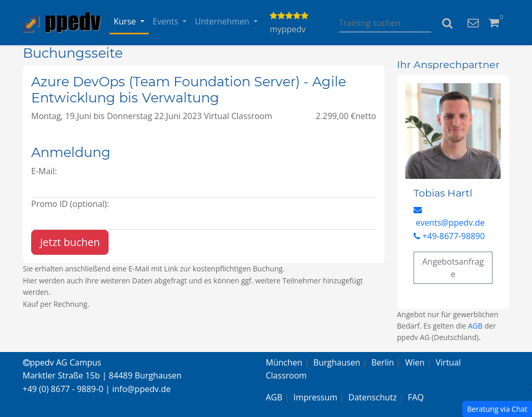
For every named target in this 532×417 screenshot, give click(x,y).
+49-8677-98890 (449, 236)
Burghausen (337, 362)
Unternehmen (223, 21)
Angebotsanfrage (453, 268)
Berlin (383, 362)
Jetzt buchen (70, 242)
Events (167, 21)
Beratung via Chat (497, 409)
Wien (415, 362)
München (284, 362)
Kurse (126, 21)
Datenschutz (373, 397)
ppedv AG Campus (62, 362)
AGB (475, 326)
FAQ (416, 397)
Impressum (315, 397)
